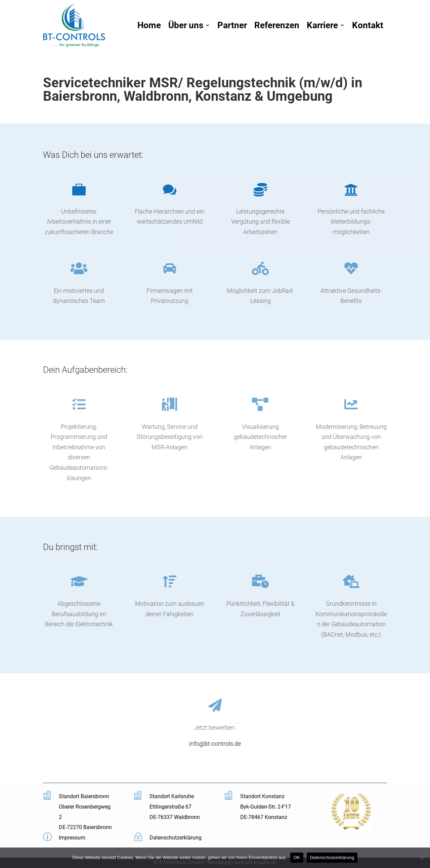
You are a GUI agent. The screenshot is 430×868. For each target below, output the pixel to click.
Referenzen (277, 27)
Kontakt (368, 27)
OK (297, 857)
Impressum (72, 838)
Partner (232, 27)
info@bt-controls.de (215, 744)
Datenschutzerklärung (176, 838)
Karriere (322, 27)
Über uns (186, 27)
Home (149, 27)
